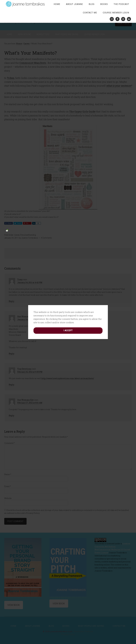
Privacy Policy (68, 634)
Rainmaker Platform (84, 632)
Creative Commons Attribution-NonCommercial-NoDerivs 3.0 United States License (112, 548)
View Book (14, 605)
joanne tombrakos (25, 4)
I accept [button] (68, 273)
